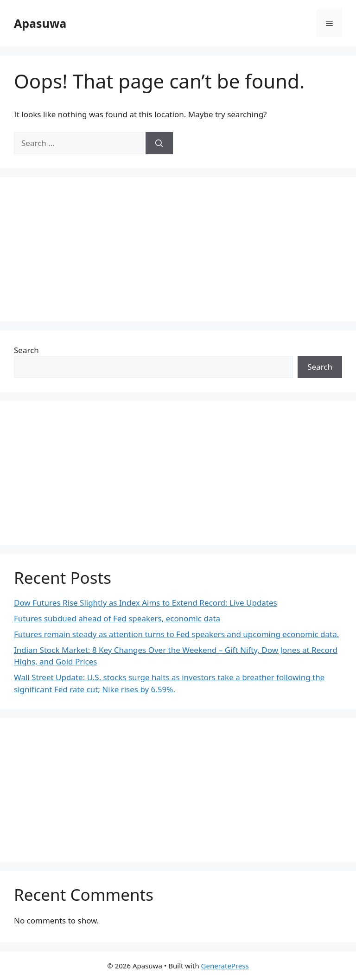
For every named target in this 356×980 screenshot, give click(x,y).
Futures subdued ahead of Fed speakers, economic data (117, 618)
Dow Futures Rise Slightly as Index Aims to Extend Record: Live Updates (146, 603)
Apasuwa (40, 23)
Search (26, 350)
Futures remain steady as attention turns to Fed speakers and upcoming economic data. (176, 634)
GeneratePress (225, 966)
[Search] (159, 143)
